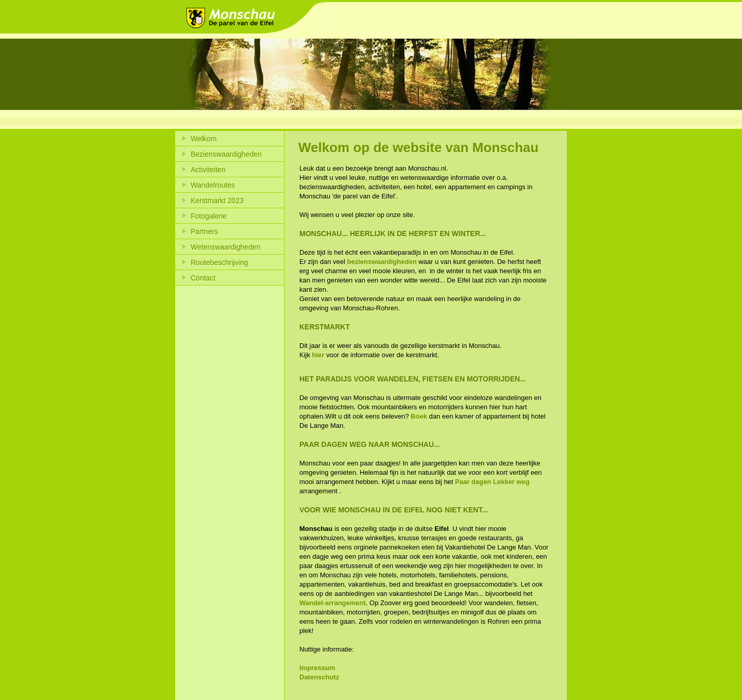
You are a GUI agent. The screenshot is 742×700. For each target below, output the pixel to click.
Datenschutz (319, 677)
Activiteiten (208, 170)
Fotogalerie (209, 216)
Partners (204, 231)
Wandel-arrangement (333, 603)
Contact (203, 278)
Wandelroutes (213, 185)
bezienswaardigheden (382, 262)
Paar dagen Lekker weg (492, 482)
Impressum (317, 668)
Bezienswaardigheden (226, 154)
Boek (419, 416)
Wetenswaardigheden (225, 247)
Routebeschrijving (219, 262)
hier (318, 355)
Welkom (204, 139)
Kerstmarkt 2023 (217, 201)
